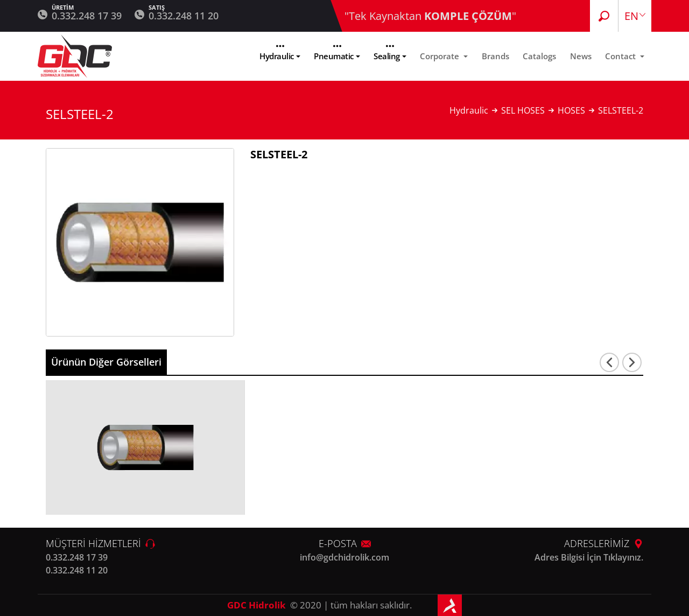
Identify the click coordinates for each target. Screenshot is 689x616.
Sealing (387, 56)
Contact (621, 56)
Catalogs (539, 56)
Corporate (441, 56)
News (581, 56)
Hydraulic (277, 56)
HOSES (571, 110)
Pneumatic (334, 56)
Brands (495, 56)
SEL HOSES (523, 110)
